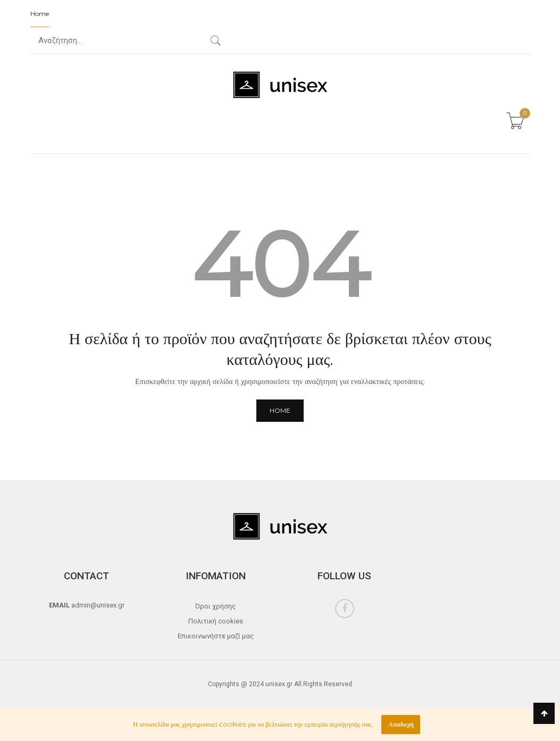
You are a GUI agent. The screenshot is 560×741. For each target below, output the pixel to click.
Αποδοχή (401, 724)
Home (40, 14)
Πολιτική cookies (216, 621)
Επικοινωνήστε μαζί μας (216, 636)
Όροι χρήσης (215, 606)
